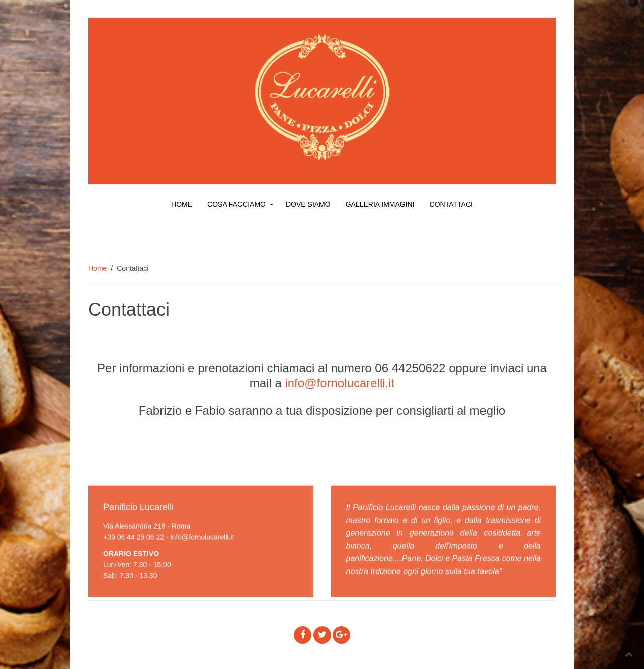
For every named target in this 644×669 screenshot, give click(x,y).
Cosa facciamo (236, 204)
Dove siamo (308, 204)
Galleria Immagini (380, 204)
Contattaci (451, 204)
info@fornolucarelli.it (340, 383)
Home (182, 204)
